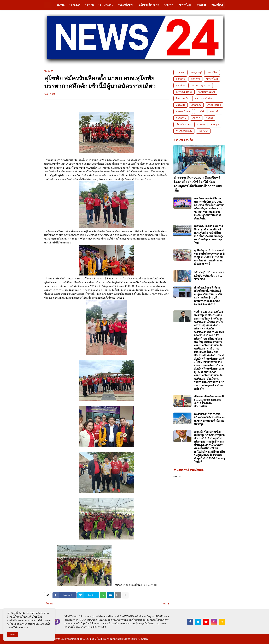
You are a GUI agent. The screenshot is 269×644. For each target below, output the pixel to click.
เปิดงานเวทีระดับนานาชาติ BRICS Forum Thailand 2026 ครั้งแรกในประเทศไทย (209, 401)
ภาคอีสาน (181, 118)
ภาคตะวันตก (214, 105)
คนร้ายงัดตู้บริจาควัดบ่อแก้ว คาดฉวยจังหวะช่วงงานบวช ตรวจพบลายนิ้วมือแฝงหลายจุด (209, 419)
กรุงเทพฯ (180, 72)
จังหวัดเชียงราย (184, 92)
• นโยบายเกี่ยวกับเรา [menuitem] (148, 5)
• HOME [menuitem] (60, 5)
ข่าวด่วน (195, 79)
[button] (215, 5)
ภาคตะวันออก (183, 111)
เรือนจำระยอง (183, 124)
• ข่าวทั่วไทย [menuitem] (184, 5)
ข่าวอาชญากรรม (201, 85)
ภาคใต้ (200, 111)
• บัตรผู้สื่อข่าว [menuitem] (125, 5)
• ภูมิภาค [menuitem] (168, 5)
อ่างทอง (201, 124)
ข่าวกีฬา (180, 79)
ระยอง (210, 118)
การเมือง (213, 72)
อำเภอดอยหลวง (184, 131)
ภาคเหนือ (215, 111)
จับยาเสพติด (182, 98)
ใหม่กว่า (50, 604)
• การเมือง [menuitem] (201, 5)
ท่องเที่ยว (180, 105)
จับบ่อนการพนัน (207, 92)
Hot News (203, 131)
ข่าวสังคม (181, 85)
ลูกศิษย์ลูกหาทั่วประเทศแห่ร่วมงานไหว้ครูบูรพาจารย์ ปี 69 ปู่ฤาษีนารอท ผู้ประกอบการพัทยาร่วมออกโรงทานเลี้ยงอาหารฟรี (209, 257)
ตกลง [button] (12, 634)
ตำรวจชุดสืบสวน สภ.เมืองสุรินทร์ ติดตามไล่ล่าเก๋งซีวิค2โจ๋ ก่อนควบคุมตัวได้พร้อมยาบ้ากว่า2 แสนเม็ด (198, 184)
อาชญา (215, 124)
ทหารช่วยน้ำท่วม (204, 98)
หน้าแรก (49, 71)
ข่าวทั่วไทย (212, 79)
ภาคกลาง (196, 105)
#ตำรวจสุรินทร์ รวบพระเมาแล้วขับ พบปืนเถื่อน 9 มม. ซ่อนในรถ (209, 276)
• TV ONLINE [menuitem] (106, 5)
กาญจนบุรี (197, 72)
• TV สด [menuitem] (89, 5)
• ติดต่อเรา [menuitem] (75, 5)
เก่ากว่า (164, 604)
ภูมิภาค (196, 118)
